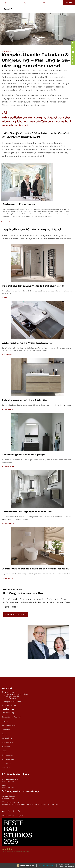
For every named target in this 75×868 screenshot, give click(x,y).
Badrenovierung (8, 713)
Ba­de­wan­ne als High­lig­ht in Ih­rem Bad (27, 512)
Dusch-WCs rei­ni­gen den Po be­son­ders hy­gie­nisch (35, 569)
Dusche (5, 298)
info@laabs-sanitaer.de (44, 3)
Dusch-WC (6, 578)
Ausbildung (6, 747)
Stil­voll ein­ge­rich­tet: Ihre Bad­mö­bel (25, 400)
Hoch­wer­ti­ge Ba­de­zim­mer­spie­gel (24, 455)
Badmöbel (6, 409)
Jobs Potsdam (7, 742)
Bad (13, 52)
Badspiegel (7, 467)
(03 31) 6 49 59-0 (25, 3)
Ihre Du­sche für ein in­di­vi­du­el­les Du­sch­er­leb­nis (33, 286)
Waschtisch (7, 355)
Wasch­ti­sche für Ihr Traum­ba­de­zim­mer (27, 343)
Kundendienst (7, 738)
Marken (5, 751)
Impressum (6, 768)
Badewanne (7, 524)
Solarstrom (6, 730)
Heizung (5, 721)
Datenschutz (7, 764)
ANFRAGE (73, 60)
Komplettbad (22, 52)
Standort (6, 3)
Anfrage (69, 2)
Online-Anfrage (8, 755)
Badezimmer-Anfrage (15, 615)
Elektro (4, 734)
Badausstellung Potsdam (11, 717)
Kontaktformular (8, 759)
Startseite (5, 52)
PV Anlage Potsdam (9, 725)
